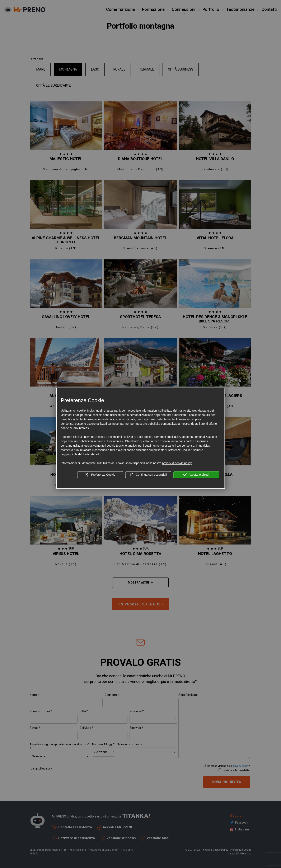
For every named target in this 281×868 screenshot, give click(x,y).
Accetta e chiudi (196, 475)
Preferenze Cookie (100, 475)
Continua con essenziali (148, 475)
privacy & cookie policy (177, 463)
